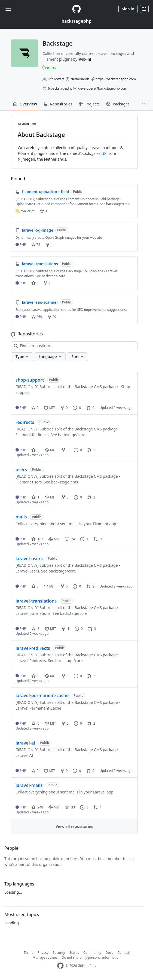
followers (56, 79)
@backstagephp (60, 88)
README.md (27, 124)
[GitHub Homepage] (60, 966)
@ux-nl (85, 59)
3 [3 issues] (84, 807)
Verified (50, 67)
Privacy (43, 953)
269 (37, 317)
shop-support (30, 380)
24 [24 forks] (70, 539)
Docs (109, 953)
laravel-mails (29, 785)
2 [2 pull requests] (91, 450)
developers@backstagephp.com (103, 88)
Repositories (58, 104)
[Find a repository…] (74, 346)
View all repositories (74, 826)
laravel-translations (36, 601)
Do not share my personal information (91, 957)
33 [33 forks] (70, 807)
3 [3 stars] (35, 450)
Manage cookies (45, 957)
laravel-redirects (33, 648)
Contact (123, 953)
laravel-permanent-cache (42, 695)
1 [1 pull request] (97, 807)
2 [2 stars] (35, 676)
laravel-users (29, 559)
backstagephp (76, 21)
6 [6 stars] (35, 723)
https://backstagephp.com (116, 79)
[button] (144, 104)
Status (74, 953)
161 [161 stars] (37, 539)
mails (21, 517)
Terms (28, 953)
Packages (118, 104)
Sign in (128, 9)
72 (36, 245)
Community (92, 953)
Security (59, 953)
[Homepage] (76, 9)
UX (104, 153)
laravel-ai (25, 743)
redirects (25, 422)
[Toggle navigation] (8, 9)
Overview (25, 104)
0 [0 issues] (77, 408)
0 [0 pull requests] (90, 408)
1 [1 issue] (84, 539)
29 (52, 317)
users (21, 470)
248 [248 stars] (37, 807)
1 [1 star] (35, 497)
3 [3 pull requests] (92, 629)
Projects (89, 104)
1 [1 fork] (65, 629)
